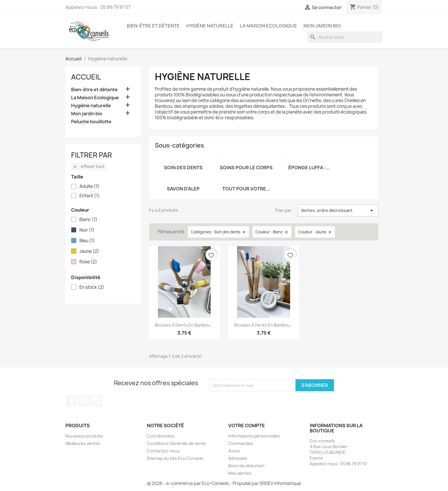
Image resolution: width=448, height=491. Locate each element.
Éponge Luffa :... (309, 168)
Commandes (241, 443)
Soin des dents (183, 168)
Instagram (97, 401)
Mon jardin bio (322, 26)
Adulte (89, 186)
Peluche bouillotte (91, 122)
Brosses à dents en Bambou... (184, 325)
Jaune (89, 251)
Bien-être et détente (153, 26)
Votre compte (247, 426)
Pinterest (84, 401)
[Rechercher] (345, 37)
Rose (88, 262)
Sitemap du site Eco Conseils (175, 458)
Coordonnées (161, 436)
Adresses (238, 458)
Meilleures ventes (83, 443)
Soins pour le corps (246, 168)
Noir (87, 230)
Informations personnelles (254, 436)
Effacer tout (89, 166)
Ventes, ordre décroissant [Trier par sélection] (338, 210)
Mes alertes (240, 473)
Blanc (88, 220)
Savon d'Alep (183, 189)
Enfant (90, 196)
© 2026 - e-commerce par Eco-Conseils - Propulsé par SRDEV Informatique (224, 483)
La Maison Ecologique (268, 26)
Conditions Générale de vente (176, 443)
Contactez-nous (163, 451)
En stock (92, 287)
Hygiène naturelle (210, 26)
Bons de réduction (246, 466)
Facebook (72, 401)
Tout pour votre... (246, 189)
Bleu (87, 241)
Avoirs (234, 451)
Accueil (86, 77)
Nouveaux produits (84, 436)
